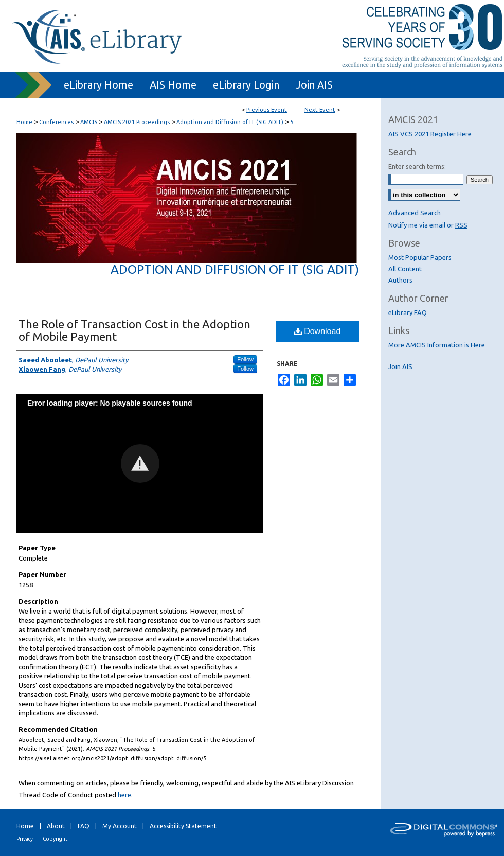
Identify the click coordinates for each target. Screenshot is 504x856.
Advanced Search (415, 213)
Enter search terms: (417, 166)
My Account (120, 826)
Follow (245, 359)
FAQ (84, 826)
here (124, 795)
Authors (400, 280)
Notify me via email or (428, 225)
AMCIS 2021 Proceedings (138, 122)
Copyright (55, 839)
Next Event (320, 110)
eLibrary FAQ (408, 312)
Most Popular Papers (420, 257)
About (56, 826)
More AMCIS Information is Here (437, 345)
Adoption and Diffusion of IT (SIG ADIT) (231, 122)
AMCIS (89, 122)
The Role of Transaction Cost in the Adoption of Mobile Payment (134, 330)
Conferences (57, 122)
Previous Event (267, 110)
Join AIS (400, 366)
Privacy (25, 839)
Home (24, 122)
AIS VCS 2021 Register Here (430, 134)
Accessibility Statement (183, 826)
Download (318, 331)
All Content (405, 269)
